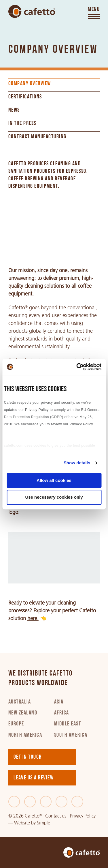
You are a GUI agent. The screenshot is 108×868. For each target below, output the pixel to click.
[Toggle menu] (94, 13)
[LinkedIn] (46, 802)
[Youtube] (77, 802)
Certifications (25, 97)
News (14, 110)
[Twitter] (30, 802)
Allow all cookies (54, 480)
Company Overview (30, 84)
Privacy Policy (83, 816)
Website (22, 823)
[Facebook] (14, 802)
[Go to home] (32, 12)
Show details (77, 463)
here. (33, 618)
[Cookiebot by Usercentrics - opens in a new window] (77, 367)
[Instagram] (61, 802)
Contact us (56, 816)
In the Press (22, 124)
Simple (43, 823)
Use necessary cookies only (54, 497)
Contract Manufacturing (37, 137)
